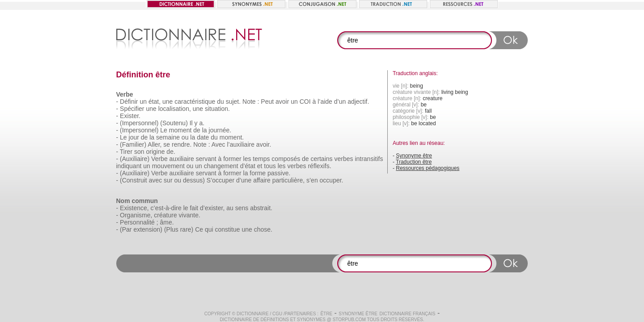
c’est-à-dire (166, 208)
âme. (167, 222)
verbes (343, 159)
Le (164, 130)
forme (258, 173)
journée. (220, 130)
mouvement (168, 166)
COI (305, 102)
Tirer (126, 152)
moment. (232, 137)
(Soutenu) (174, 123)
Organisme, (136, 215)
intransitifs (369, 159)
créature (165, 215)
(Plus (171, 229)
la (205, 130)
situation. (217, 109)
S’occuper (220, 180)
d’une (244, 180)
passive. (279, 173)
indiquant (129, 166)
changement (221, 166)
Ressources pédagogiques (428, 168)
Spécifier (132, 109)
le (186, 208)
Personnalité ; (139, 222)
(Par (126, 229)
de (197, 130)
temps (261, 159)
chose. (263, 229)
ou (185, 137)
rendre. (182, 144)
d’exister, (212, 208)
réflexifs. (319, 166)
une (167, 102)
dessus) (194, 180)
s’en (312, 180)
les (247, 159)
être (326, 314)
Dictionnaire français (407, 314)
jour (134, 137)
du (220, 102)
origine (155, 152)
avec (156, 180)
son (139, 152)
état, (155, 102)
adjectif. (358, 102)
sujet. (233, 102)
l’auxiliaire (241, 144)
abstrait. (261, 208)
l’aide (325, 102)
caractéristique (195, 102)
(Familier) (133, 144)
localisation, (175, 109)
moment (180, 130)
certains (322, 159)
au (230, 208)
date (203, 137)
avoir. (264, 144)
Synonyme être (414, 156)
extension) (148, 229)
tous (270, 166)
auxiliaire (182, 159)
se (167, 144)
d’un (340, 102)
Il (191, 123)
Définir (129, 102)
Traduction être (414, 162)
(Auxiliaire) (135, 159)
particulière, (288, 180)
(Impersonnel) (139, 123)
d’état (248, 166)
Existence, (134, 208)
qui (209, 229)
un (143, 102)
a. (202, 123)
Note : (251, 102)
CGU (277, 314)
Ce (199, 229)
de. (171, 152)
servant (206, 159)
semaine (168, 137)
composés (286, 159)
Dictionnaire (253, 314)
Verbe (159, 159)
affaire (262, 180)
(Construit (133, 180)
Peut (267, 102)
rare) (187, 229)
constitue (228, 229)
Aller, (155, 144)
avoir (282, 102)
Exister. (130, 116)
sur (168, 180)
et (260, 166)
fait (194, 208)
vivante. (190, 215)
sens (242, 208)
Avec (218, 144)
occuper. (332, 180)
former (232, 159)
